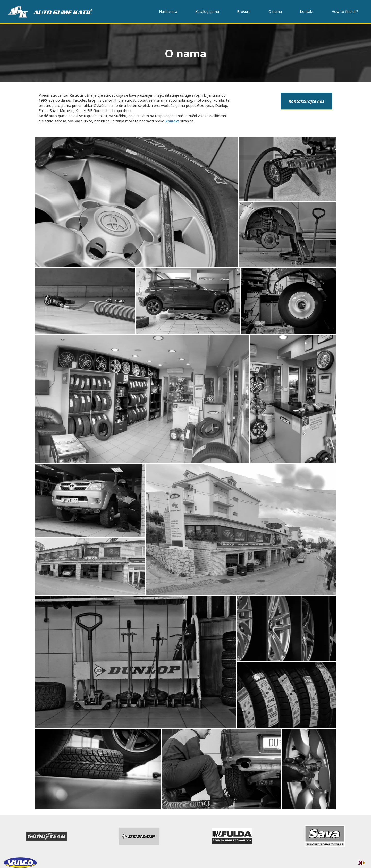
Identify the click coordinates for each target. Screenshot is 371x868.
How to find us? (345, 11)
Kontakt (307, 11)
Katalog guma (207, 11)
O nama (275, 11)
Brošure (244, 11)
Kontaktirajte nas (306, 101)
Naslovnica (168, 11)
